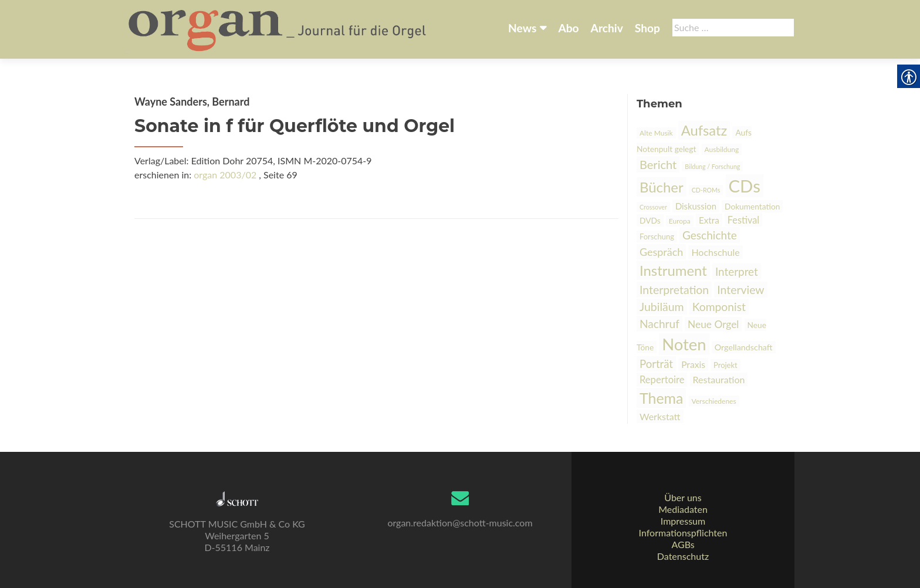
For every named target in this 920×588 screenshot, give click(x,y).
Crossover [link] (653, 207)
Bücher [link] (662, 187)
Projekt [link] (725, 365)
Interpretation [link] (674, 290)
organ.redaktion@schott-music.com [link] (460, 523)
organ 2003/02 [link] (225, 175)
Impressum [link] (683, 521)
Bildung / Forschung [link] (712, 166)
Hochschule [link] (715, 252)
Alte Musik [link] (656, 133)
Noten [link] (684, 344)
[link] (278, 28)
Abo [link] (568, 28)
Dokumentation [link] (752, 206)
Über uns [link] (683, 497)
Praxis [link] (693, 364)
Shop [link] (647, 28)
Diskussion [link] (696, 206)
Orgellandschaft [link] (744, 347)
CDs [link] (745, 186)
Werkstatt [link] (660, 416)
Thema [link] (661, 398)
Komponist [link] (719, 307)
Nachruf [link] (659, 324)
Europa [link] (680, 221)
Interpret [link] (737, 271)
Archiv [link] (607, 28)
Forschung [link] (657, 236)
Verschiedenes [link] (714, 401)
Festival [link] (743, 220)
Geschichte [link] (710, 235)
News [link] (522, 28)
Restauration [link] (719, 379)
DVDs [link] (650, 220)
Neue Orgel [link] (713, 324)
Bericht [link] (658, 164)
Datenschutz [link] (683, 556)
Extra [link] (709, 220)
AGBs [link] (683, 544)
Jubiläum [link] (662, 307)
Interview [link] (740, 290)
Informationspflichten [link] (683, 533)
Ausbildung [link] (722, 149)
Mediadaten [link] (683, 509)
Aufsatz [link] (704, 130)
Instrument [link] (673, 270)
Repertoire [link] (662, 380)
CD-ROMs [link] (706, 190)
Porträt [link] (656, 364)
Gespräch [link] (661, 252)
